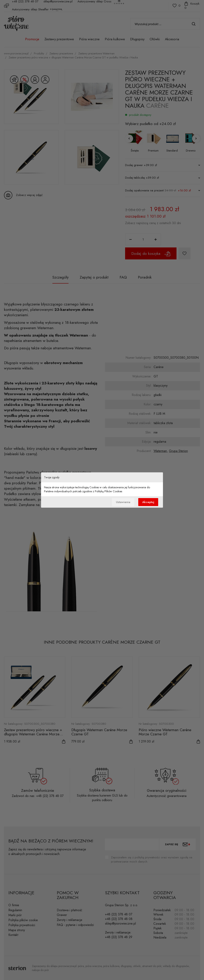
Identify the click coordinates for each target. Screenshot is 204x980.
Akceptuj (148, 502)
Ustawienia (123, 502)
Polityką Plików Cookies (108, 491)
